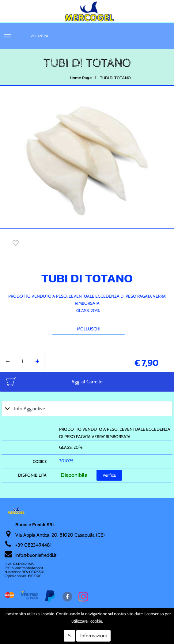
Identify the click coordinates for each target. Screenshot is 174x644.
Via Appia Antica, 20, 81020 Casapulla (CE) (60, 535)
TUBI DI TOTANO (115, 78)
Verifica (109, 475)
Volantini (39, 36)
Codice (40, 461)
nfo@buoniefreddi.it (36, 555)
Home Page (81, 78)
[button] (8, 36)
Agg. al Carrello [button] (87, 382)
